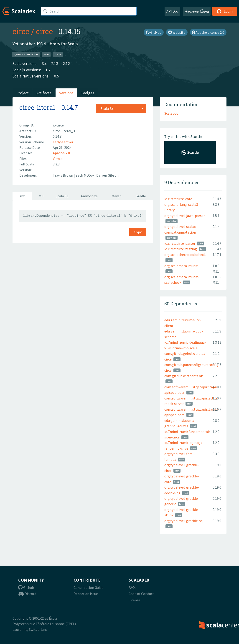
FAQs (132, 587)
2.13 (55, 63)
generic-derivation (26, 54)
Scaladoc (171, 113)
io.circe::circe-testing (181, 249)
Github (26, 587)
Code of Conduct (141, 594)
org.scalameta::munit (181, 266)
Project (22, 93)
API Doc (172, 11)
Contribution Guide (88, 587)
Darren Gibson (107, 175)
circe (21, 31)
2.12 (66, 63)
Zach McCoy (85, 175)
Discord (27, 594)
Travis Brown (63, 175)
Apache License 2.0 (208, 32)
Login (225, 11)
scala (58, 54)
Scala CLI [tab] (63, 196)
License (134, 600)
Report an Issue (86, 594)
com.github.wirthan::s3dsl (184, 376)
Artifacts (44, 93)
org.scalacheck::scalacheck (185, 255)
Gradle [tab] (141, 196)
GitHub (154, 32)
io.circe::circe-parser (180, 243)
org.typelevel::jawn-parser (185, 216)
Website (177, 32)
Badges (88, 93)
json (46, 54)
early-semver (63, 142)
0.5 (56, 76)
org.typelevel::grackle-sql (184, 521)
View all (59, 159)
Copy (138, 232)
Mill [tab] (42, 196)
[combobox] (121, 108)
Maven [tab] (117, 196)
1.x (48, 70)
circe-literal (37, 107)
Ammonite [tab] (89, 196)
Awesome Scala (197, 11)
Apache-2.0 (61, 153)
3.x (44, 63)
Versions (66, 93)
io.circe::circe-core (178, 199)
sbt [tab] (22, 196)
